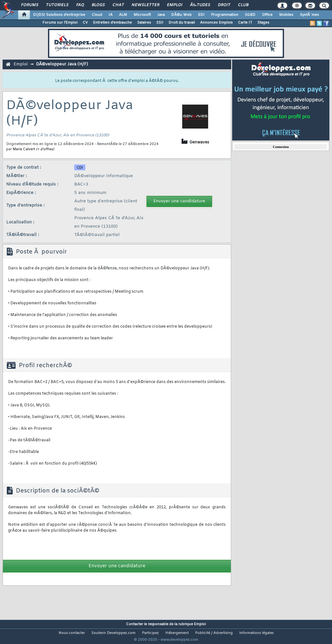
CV (85, 23)
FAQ (80, 5)
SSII (160, 23)
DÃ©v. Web (181, 15)
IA (111, 15)
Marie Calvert (24, 149)
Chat (118, 5)
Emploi (175, 5)
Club (243, 5)
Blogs (98, 5)
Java (161, 15)
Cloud (97, 15)
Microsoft (142, 15)
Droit (224, 5)
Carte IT (245, 23)
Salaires (144, 23)
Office (267, 15)
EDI (201, 15)
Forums (30, 5)
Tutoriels (57, 5)
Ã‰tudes (200, 5)
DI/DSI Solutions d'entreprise (59, 15)
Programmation (225, 15)
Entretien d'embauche (113, 23)
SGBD (250, 15)
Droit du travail (182, 23)
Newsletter (145, 5)
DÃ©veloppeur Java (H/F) (62, 64)
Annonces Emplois (216, 23)
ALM (123, 15)
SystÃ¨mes (309, 15)
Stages (263, 23)
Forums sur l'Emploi (60, 23)
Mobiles (286, 15)
